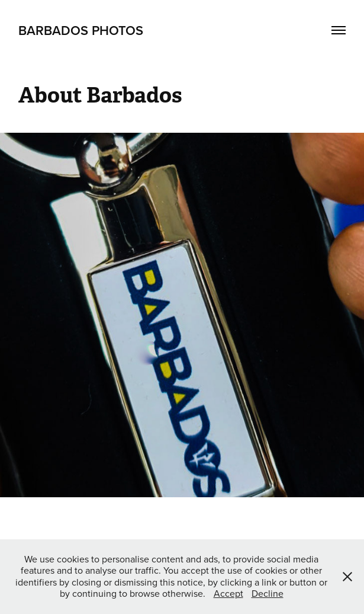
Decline (268, 593)
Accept (228, 593)
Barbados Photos (81, 30)
